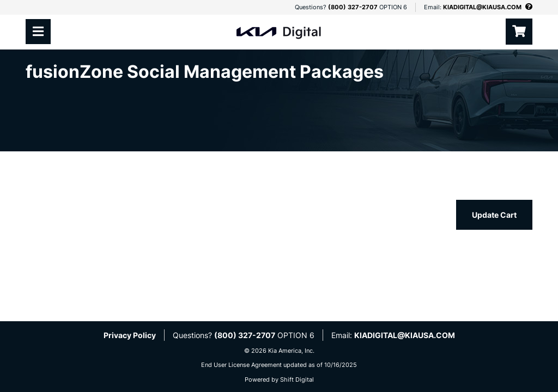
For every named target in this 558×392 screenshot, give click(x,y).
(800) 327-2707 (353, 7)
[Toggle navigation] (38, 32)
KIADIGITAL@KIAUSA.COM (482, 7)
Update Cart (494, 215)
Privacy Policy (130, 335)
